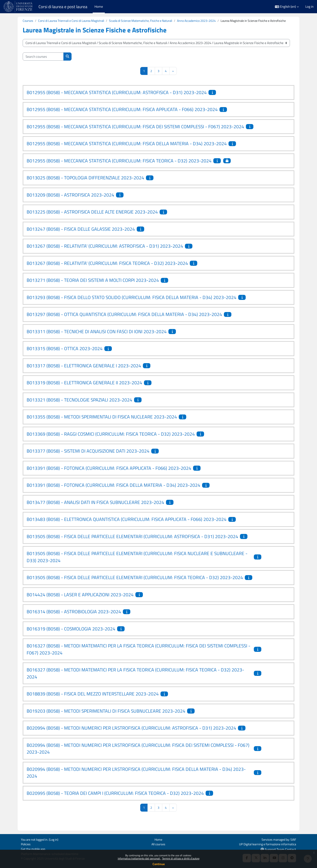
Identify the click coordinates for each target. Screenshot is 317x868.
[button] (287, 7)
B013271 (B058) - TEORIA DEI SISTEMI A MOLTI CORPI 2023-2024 (93, 285)
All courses (158, 844)
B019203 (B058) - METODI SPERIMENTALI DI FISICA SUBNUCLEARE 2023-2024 (106, 716)
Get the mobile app (34, 849)
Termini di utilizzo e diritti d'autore (181, 858)
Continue (159, 864)
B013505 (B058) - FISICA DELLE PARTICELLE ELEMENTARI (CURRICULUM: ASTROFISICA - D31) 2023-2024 (132, 542)
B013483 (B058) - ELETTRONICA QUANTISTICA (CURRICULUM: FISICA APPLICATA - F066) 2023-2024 (127, 524)
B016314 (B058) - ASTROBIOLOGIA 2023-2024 (74, 617)
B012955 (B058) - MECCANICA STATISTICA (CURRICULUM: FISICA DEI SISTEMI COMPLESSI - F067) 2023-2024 (135, 132)
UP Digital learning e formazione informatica (265, 844)
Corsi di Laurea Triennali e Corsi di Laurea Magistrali (74, 21)
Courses (28, 21)
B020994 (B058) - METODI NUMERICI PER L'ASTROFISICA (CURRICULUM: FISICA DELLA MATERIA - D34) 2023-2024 (136, 778)
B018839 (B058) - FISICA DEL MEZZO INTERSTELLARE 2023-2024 (93, 699)
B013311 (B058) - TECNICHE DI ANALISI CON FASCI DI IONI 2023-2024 (97, 337)
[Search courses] (43, 62)
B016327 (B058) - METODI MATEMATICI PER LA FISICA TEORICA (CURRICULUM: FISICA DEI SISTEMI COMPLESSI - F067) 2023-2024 (138, 654)
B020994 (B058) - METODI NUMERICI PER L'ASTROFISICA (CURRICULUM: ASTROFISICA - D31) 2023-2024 (131, 733)
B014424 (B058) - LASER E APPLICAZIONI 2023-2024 (80, 600)
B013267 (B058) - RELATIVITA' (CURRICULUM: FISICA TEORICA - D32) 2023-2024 (107, 268)
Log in (309, 7)
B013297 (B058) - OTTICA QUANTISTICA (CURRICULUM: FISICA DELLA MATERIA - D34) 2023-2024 (124, 320)
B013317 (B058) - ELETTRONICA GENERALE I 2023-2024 (84, 371)
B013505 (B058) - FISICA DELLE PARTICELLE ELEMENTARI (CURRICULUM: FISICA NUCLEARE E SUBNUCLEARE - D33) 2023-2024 (137, 562)
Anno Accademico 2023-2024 (208, 21)
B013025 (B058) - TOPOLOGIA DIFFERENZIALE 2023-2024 (85, 183)
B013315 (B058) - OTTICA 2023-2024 (65, 354)
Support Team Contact (278, 849)
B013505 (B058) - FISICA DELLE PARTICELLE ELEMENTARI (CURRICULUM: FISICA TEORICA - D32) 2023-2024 (135, 583)
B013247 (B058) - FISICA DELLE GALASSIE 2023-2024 (81, 234)
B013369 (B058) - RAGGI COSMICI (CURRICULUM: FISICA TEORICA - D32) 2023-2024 (111, 439)
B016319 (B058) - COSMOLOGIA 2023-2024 (71, 634)
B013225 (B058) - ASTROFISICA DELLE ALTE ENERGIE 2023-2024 (92, 217)
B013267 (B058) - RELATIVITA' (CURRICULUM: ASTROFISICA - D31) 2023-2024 (105, 251)
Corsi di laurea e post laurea (63, 7)
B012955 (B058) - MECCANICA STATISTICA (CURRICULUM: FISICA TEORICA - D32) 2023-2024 (119, 166)
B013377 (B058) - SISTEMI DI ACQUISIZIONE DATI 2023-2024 (88, 456)
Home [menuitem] (99, 7)
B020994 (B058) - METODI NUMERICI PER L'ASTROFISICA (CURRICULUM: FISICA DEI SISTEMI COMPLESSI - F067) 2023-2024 (138, 754)
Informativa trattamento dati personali (139, 858)
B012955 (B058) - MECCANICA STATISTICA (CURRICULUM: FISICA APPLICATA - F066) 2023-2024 (122, 115)
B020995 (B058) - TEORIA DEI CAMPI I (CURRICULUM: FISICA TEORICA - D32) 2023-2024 (115, 798)
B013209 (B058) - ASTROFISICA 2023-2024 (70, 200)
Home (158, 839)
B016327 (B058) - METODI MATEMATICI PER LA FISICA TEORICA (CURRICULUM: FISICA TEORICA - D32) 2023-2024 (135, 678)
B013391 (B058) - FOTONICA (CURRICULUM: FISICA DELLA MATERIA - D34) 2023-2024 (113, 490)
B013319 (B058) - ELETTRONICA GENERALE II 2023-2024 (84, 388)
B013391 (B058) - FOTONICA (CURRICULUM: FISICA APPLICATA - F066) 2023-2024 (109, 473)
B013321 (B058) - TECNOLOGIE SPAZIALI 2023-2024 (79, 405)
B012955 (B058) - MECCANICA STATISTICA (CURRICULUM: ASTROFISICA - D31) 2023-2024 (117, 98)
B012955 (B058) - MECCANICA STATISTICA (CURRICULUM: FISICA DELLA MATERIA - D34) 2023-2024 (127, 149)
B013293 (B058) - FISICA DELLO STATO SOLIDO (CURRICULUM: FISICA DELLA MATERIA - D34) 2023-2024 (132, 303)
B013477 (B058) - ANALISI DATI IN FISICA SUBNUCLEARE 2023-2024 (95, 507)
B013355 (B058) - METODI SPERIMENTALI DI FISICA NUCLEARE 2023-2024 (102, 422)
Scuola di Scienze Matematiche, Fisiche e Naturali (148, 21)
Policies (26, 844)
